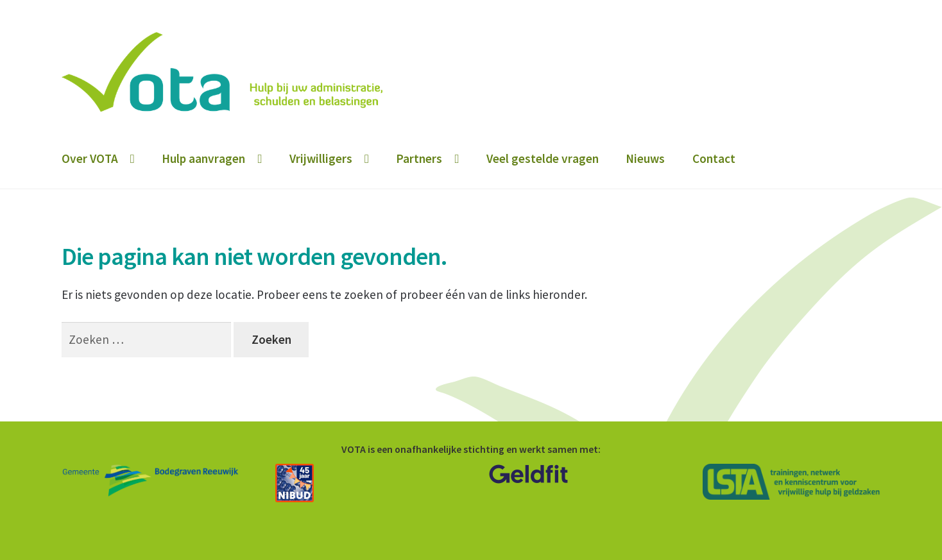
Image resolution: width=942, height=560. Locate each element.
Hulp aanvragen (203, 158)
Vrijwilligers (321, 158)
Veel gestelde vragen (543, 158)
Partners (419, 158)
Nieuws (645, 158)
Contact (714, 158)
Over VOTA (90, 158)
